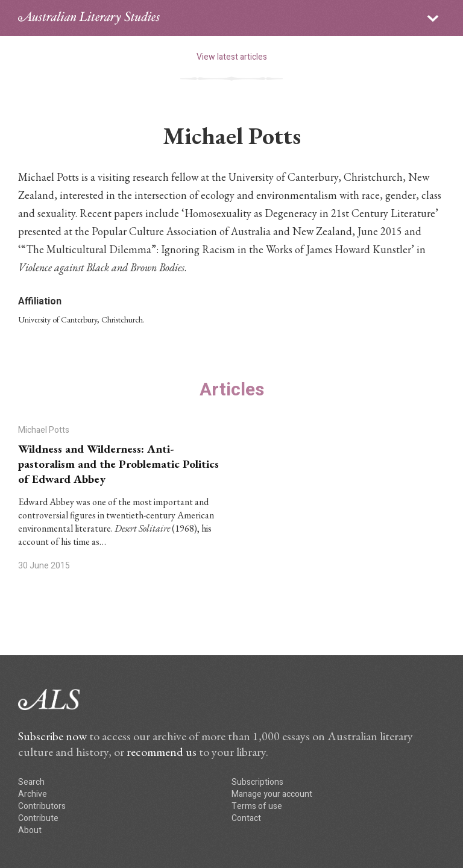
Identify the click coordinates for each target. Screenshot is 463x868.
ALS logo (89, 18)
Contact (246, 818)
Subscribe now (52, 736)
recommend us (162, 752)
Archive (33, 794)
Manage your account (272, 794)
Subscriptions (257, 782)
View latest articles (232, 57)
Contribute (38, 818)
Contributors (42, 806)
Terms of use (257, 806)
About (30, 830)
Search (31, 782)
